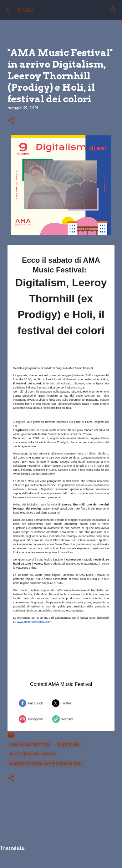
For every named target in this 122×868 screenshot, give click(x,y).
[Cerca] (113, 10)
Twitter (66, 703)
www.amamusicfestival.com (34, 622)
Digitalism (68, 745)
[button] (11, 121)
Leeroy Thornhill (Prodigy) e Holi (46, 764)
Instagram (36, 719)
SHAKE (26, 10)
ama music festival (30, 745)
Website (68, 719)
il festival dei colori (33, 754)
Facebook (35, 703)
